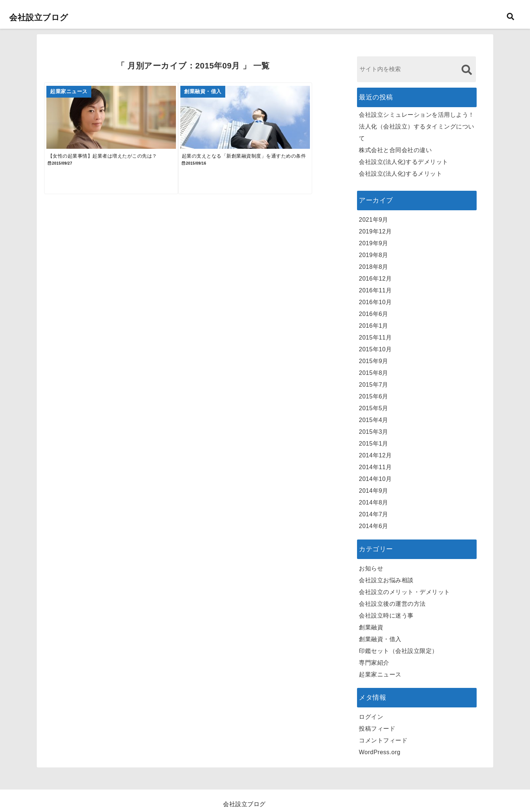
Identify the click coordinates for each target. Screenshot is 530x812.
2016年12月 (375, 279)
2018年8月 (374, 267)
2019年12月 (375, 231)
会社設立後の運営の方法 (392, 604)
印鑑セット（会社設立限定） (398, 651)
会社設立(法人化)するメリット (400, 174)
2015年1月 (374, 444)
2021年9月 (374, 220)
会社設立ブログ (39, 17)
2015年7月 (374, 385)
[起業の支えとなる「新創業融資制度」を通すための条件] (266, 122)
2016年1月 (374, 326)
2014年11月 (375, 467)
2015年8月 (374, 373)
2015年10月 (375, 349)
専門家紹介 (374, 663)
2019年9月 (374, 243)
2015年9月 (374, 361)
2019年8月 (374, 255)
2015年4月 (374, 420)
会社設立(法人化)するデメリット (404, 162)
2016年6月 (374, 314)
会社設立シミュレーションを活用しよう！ (417, 115)
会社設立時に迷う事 (386, 616)
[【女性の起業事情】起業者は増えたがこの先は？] (118, 122)
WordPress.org (380, 752)
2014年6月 (374, 526)
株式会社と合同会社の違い (395, 150)
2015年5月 (374, 408)
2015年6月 (374, 396)
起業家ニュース (380, 674)
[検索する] (467, 70)
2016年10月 (375, 302)
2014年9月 (374, 491)
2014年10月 (375, 479)
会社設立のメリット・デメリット (404, 592)
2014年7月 (374, 514)
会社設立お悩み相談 (386, 580)
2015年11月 (375, 338)
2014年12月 (375, 455)
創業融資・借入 (380, 639)
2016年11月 (375, 290)
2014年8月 (374, 502)
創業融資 (371, 627)
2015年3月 (374, 432)
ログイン (371, 717)
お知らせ (371, 568)
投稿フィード (377, 729)
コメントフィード (383, 740)
